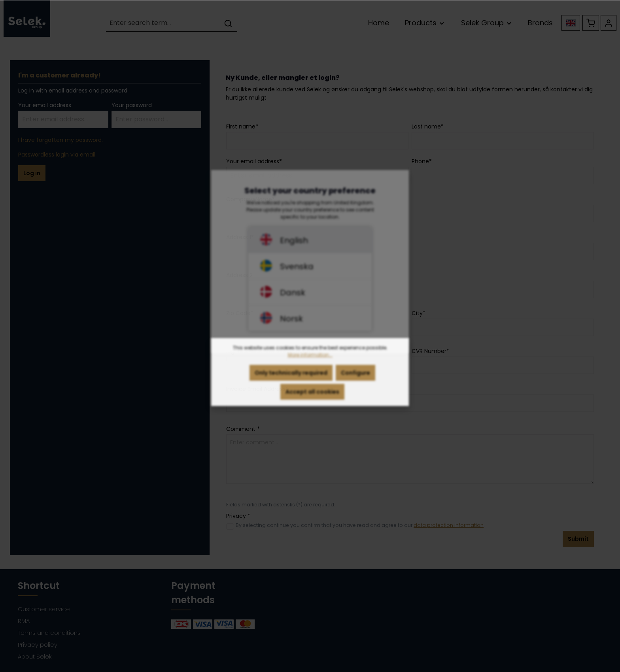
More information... (310, 365)
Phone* (422, 161)
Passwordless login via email (57, 155)
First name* (242, 126)
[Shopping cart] (591, 23)
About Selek (35, 656)
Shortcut (39, 586)
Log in (32, 173)
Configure (355, 383)
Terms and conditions (49, 633)
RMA (24, 621)
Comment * (243, 429)
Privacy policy (38, 645)
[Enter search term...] (163, 23)
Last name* (428, 126)
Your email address (45, 105)
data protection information (449, 525)
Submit (578, 539)
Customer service (44, 609)
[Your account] (609, 23)
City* (419, 313)
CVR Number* (430, 351)
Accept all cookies (312, 402)
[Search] (228, 23)
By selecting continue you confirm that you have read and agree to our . (360, 525)
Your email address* (254, 161)
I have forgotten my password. (60, 140)
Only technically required (291, 383)
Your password (132, 105)
